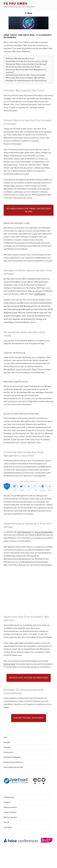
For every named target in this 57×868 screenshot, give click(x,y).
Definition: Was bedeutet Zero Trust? (20, 58)
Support (7, 802)
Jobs (6, 737)
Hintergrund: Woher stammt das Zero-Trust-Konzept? (26, 64)
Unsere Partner (10, 812)
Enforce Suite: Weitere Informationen (29, 678)
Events (7, 822)
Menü (28, 13)
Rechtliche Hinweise (12, 757)
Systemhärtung (24, 532)
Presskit (7, 747)
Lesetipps (8, 827)
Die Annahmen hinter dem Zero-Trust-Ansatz (23, 67)
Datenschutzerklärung (13, 762)
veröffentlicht (40, 294)
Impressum (8, 752)
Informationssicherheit (13, 767)
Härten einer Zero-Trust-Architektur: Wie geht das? (25, 78)
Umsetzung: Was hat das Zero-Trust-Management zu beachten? (26, 71)
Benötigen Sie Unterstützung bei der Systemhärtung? (26, 81)
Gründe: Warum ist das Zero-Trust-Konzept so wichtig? (27, 61)
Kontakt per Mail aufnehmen (28, 718)
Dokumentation (10, 807)
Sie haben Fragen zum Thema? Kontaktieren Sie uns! (28, 210)
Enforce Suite (9, 664)
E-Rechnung (9, 797)
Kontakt (7, 742)
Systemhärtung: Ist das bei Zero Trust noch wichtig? (26, 75)
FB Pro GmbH (15, 4)
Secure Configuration (44, 532)
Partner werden (10, 817)
